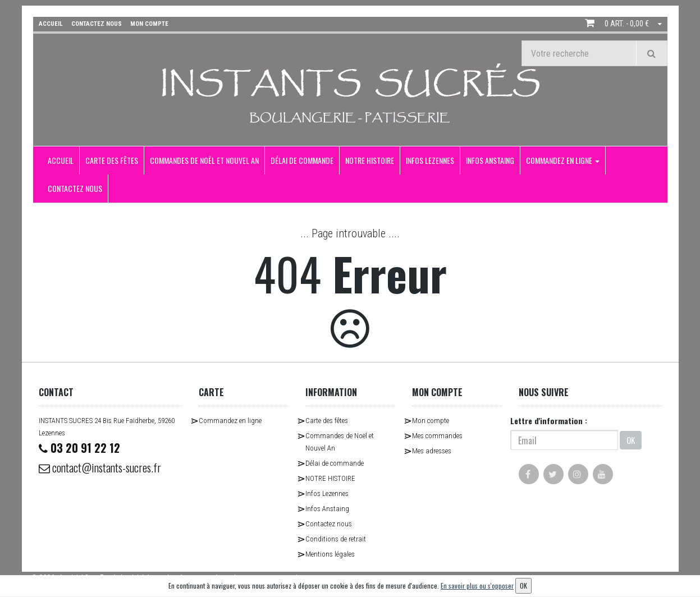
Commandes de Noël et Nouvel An (204, 160)
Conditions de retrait (336, 539)
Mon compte (431, 421)
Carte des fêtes (112, 160)
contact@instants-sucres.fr (100, 467)
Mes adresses (432, 451)
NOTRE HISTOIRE (370, 160)
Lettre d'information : (549, 421)
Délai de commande (302, 160)
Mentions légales (330, 554)
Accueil (61, 160)
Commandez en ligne (563, 160)
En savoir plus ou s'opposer (477, 585)
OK (631, 440)
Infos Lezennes (430, 160)
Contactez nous (75, 188)
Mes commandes (437, 436)
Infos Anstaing (490, 160)
